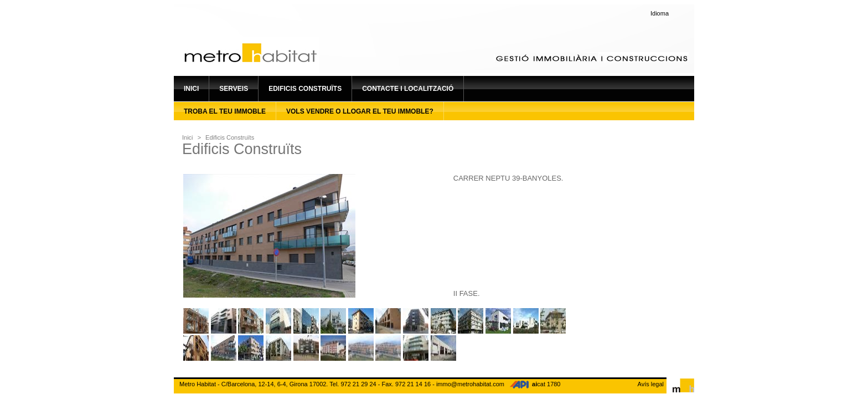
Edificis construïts (305, 89)
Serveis (234, 89)
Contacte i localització (408, 89)
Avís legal (651, 384)
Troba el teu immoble (225, 111)
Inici (191, 89)
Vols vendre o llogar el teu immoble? (360, 111)
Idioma (660, 13)
